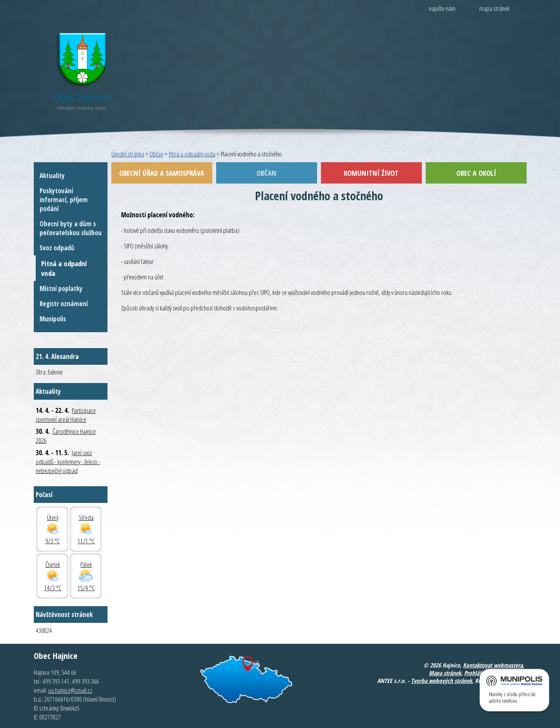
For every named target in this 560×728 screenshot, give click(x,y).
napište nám (442, 8)
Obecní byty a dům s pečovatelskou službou (71, 228)
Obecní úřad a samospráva (162, 173)
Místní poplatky (61, 289)
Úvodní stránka (128, 154)
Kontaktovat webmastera (493, 665)
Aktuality (52, 176)
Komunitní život (371, 173)
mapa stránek (494, 8)
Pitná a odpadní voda (192, 154)
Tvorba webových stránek (441, 681)
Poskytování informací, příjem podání (64, 200)
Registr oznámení (64, 304)
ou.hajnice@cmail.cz (70, 690)
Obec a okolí (476, 173)
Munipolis (53, 319)
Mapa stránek (445, 673)
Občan (156, 154)
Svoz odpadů (57, 248)
